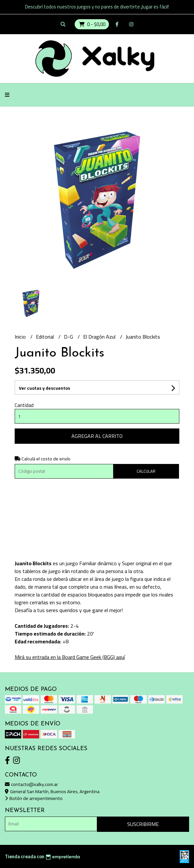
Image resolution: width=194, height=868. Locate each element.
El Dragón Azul (100, 337)
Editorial (45, 337)
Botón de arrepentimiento (34, 798)
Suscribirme (143, 824)
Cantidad (24, 405)
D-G (69, 337)
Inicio (21, 337)
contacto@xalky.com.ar (31, 784)
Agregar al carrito (97, 436)
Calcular (146, 471)
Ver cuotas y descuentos (45, 388)
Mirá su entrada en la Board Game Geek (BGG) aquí (70, 657)
